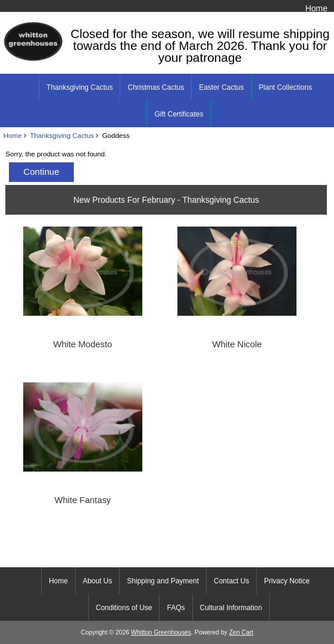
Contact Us (231, 581)
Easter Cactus (221, 87)
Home (316, 8)
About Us (97, 581)
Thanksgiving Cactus (62, 135)
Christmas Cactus (156, 87)
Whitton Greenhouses (161, 632)
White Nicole (237, 344)
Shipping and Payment (163, 581)
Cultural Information (231, 608)
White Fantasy (83, 500)
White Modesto (82, 344)
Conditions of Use (124, 608)
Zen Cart (241, 632)
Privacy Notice (287, 581)
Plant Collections (285, 87)
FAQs (176, 608)
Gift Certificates (179, 114)
